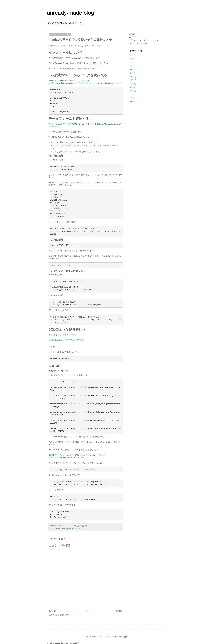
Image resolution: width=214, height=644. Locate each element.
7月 (131, 62)
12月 (132, 77)
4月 (131, 69)
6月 (131, 98)
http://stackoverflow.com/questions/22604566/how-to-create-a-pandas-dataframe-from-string (85, 83)
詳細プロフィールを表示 (138, 43)
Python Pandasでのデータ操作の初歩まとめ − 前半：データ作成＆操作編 (78, 124)
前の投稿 (119, 611)
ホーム (86, 611)
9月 (131, 55)
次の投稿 (53, 611)
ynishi (134, 37)
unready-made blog (70, 13)
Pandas (63, 529)
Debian (57, 529)
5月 (131, 66)
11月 (132, 80)
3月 (131, 73)
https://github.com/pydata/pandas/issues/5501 (67, 457)
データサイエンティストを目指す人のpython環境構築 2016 (72, 68)
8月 (131, 59)
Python (69, 529)
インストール (76, 529)
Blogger (124, 637)
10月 (132, 84)
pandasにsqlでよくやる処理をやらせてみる (66, 340)
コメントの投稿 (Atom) (61, 615)
